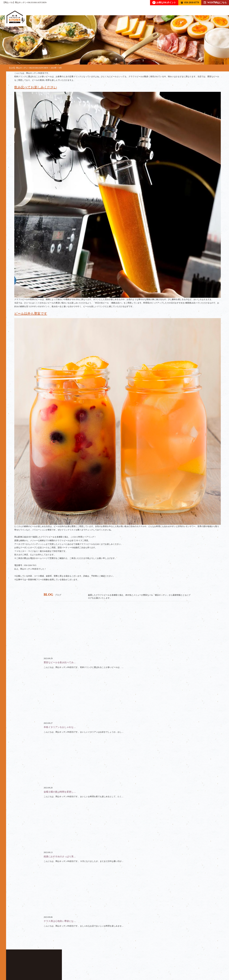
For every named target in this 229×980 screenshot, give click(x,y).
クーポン (126, 965)
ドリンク (36, 965)
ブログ (144, 965)
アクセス (163, 965)
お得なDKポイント (164, 3)
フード (55, 965)
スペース (106, 965)
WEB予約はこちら (215, 2)
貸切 (88, 965)
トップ (18, 965)
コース (72, 965)
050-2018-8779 (190, 2)
